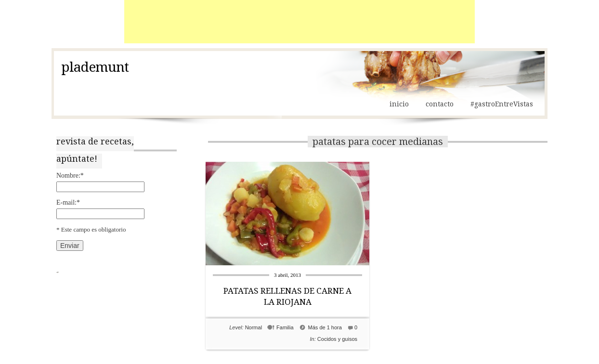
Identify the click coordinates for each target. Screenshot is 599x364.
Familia (285, 327)
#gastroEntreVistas (502, 104)
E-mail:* (68, 202)
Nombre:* (70, 175)
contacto (440, 104)
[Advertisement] (299, 22)
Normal (254, 327)
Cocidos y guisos (337, 339)
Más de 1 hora (325, 327)
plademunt (95, 67)
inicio (399, 104)
